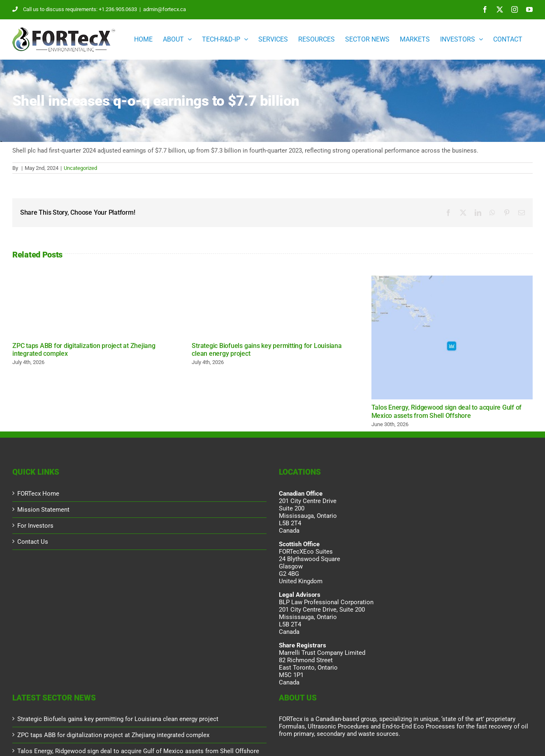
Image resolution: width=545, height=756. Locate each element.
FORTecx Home (38, 494)
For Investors (35, 526)
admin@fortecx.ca (165, 9)
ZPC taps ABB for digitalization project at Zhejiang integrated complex (113, 735)
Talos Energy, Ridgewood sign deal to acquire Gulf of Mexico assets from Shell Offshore (447, 411)
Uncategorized (80, 168)
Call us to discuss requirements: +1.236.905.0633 (75, 9)
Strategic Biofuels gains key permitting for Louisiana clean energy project (118, 719)
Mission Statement (43, 510)
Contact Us (33, 542)
